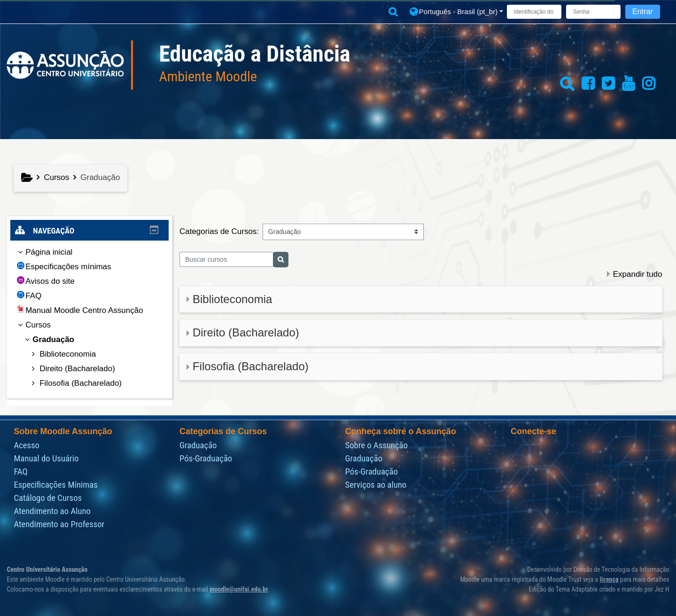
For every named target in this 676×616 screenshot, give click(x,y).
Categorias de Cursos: (219, 231)
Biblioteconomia (232, 299)
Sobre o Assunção (376, 445)
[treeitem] (90, 318)
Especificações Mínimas (55, 485)
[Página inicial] (65, 65)
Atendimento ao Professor (59, 524)
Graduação (198, 445)
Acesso (27, 445)
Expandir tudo (638, 274)
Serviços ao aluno (376, 485)
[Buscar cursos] (227, 259)
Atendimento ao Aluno (52, 511)
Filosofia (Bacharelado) (251, 366)
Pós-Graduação (206, 459)
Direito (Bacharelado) (246, 332)
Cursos (45, 325)
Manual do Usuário (46, 459)
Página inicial (56, 252)
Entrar (643, 12)
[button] (393, 12)
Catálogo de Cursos (48, 498)
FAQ (20, 472)
